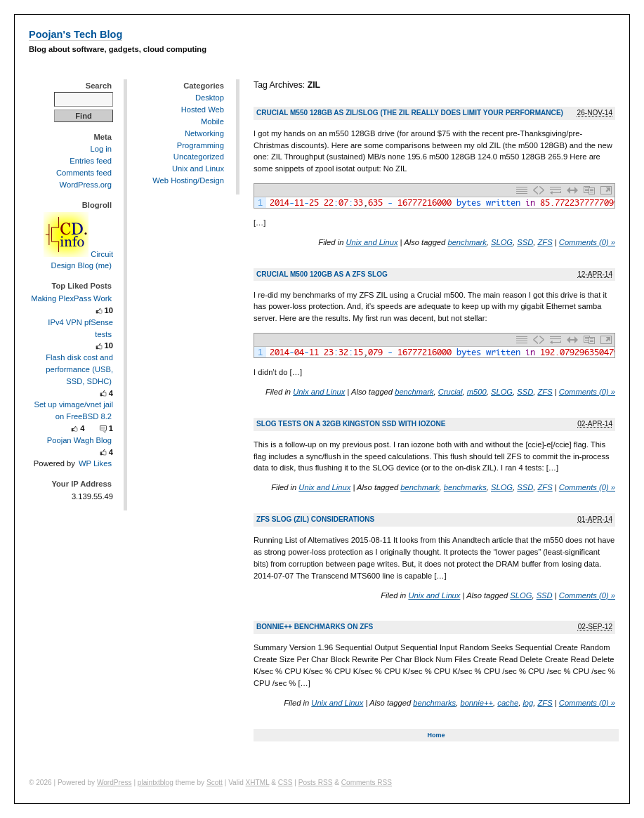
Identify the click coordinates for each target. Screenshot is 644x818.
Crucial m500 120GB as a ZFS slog (322, 274)
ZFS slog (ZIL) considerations (315, 519)
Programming (201, 145)
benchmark (467, 242)
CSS (285, 783)
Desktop (210, 98)
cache (508, 703)
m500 (477, 392)
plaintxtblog (156, 783)
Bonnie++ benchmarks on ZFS (315, 627)
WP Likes (95, 463)
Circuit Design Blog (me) (78, 260)
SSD (525, 242)
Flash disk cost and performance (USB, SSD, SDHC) (79, 369)
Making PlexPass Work (71, 298)
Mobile (212, 121)
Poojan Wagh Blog (79, 440)
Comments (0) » (587, 242)
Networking (204, 133)
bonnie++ (477, 703)
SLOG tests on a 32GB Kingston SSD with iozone (351, 424)
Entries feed (91, 161)
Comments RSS (367, 783)
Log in (101, 149)
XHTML (258, 783)
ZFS (545, 242)
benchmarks (465, 487)
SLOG (502, 242)
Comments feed (84, 173)
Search (99, 86)
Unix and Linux (372, 242)
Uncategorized (199, 157)
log (528, 703)
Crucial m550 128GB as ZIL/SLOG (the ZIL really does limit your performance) (410, 113)
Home (436, 735)
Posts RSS (316, 783)
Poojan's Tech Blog (75, 34)
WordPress (114, 783)
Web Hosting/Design (188, 180)
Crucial (451, 392)
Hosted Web (203, 110)
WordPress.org (86, 185)
